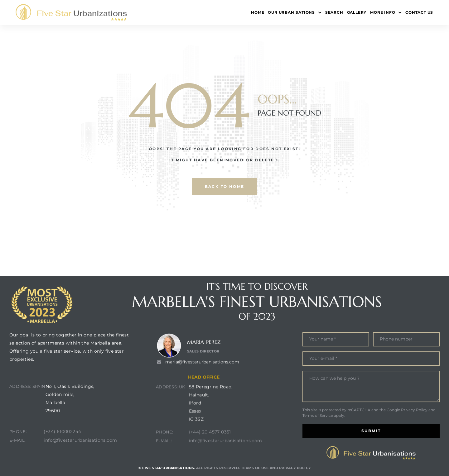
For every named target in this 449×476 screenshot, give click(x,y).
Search (334, 12)
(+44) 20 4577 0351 (210, 460)
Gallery (357, 12)
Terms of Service (318, 445)
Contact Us (419, 12)
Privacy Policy (414, 440)
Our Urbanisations (295, 12)
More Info (386, 12)
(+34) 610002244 (62, 447)
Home (258, 12)
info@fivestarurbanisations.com (80, 456)
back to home (225, 186)
